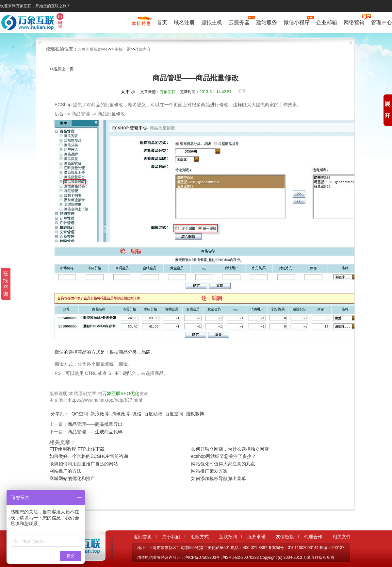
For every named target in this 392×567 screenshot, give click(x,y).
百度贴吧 (153, 414)
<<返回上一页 (61, 69)
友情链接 (285, 537)
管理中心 (382, 22)
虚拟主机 (212, 22)
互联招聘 (228, 537)
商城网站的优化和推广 (72, 478)
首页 (162, 22)
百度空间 (174, 414)
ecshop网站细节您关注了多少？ (224, 456)
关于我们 (171, 537)
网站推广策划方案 (209, 471)
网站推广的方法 (65, 471)
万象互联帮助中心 (93, 49)
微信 (137, 414)
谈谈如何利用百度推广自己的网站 (84, 464)
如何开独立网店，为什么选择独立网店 (230, 449)
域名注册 (184, 22)
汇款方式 (200, 537)
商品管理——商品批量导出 (95, 424)
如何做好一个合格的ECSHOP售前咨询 (89, 456)
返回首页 (143, 537)
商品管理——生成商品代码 (95, 432)
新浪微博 (100, 414)
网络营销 (354, 22)
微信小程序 (297, 22)
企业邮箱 (327, 22)
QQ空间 (80, 414)
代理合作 (313, 537)
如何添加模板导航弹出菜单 (219, 478)
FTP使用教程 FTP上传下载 (77, 449)
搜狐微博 (195, 414)
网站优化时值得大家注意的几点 (223, 464)
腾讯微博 (121, 414)
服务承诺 (256, 537)
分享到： (60, 414)
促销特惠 (141, 24)
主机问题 (122, 49)
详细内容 (143, 49)
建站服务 (267, 22)
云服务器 (239, 22)
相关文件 (342, 537)
